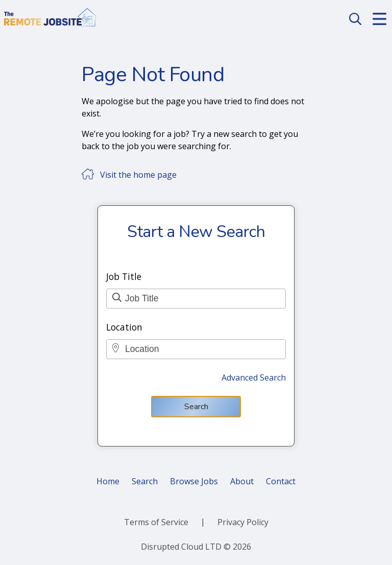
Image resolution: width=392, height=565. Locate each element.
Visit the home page (138, 175)
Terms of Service (156, 522)
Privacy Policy (243, 522)
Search (196, 407)
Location (124, 327)
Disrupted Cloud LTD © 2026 (196, 547)
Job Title (124, 276)
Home (108, 481)
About (242, 481)
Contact (281, 481)
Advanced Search (254, 378)
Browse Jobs (194, 481)
